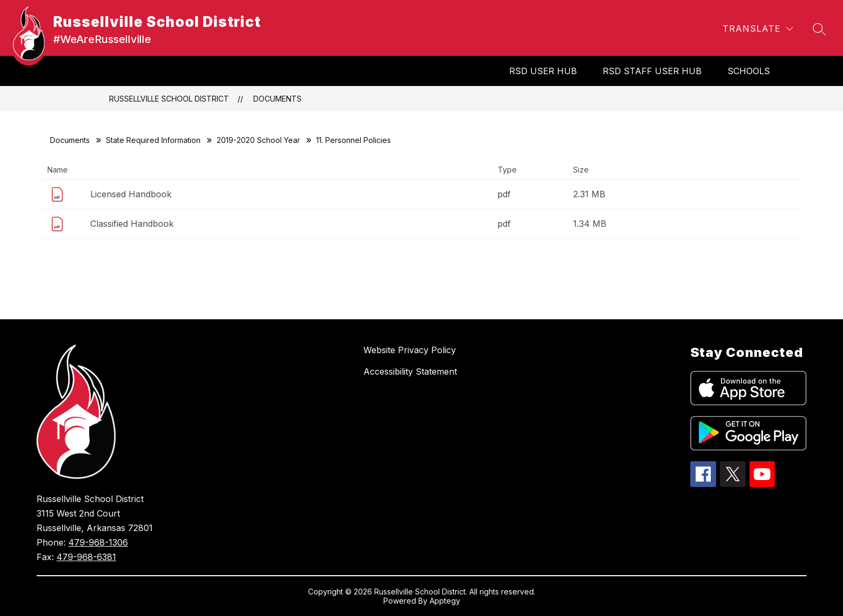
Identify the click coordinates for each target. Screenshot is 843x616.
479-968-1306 (98, 542)
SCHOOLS (749, 71)
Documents (277, 99)
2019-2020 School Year (258, 140)
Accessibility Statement (410, 371)
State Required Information (153, 140)
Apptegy (445, 601)
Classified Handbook (132, 224)
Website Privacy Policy (410, 350)
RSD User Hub (543, 71)
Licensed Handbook (131, 194)
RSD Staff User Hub (652, 71)
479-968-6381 (86, 557)
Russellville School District (169, 99)
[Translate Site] (758, 29)
